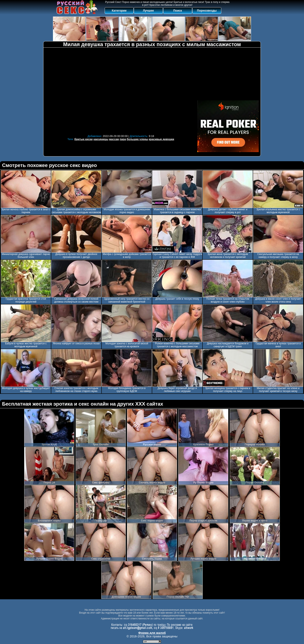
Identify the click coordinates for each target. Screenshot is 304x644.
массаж (114, 139)
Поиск (178, 11)
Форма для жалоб (152, 633)
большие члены (137, 139)
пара (123, 139)
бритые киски (84, 139)
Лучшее (148, 11)
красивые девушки (162, 139)
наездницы (101, 139)
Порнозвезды (207, 11)
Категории (119, 11)
